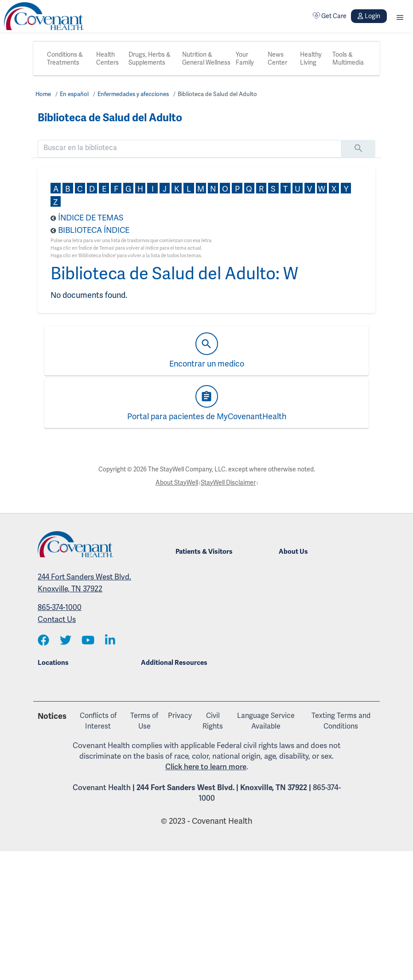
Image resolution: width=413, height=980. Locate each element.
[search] (190, 148)
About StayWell (177, 482)
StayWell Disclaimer (228, 482)
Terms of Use (144, 721)
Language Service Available (266, 721)
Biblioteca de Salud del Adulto (217, 94)
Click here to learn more (206, 767)
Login (369, 16)
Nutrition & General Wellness (206, 58)
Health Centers (107, 58)
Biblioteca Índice (94, 230)
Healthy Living (311, 58)
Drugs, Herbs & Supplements (150, 58)
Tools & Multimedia (348, 58)
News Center (277, 58)
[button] (400, 16)
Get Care (330, 16)
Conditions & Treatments (65, 58)
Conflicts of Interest (98, 721)
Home (43, 94)
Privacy (180, 716)
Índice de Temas (91, 218)
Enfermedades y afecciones (133, 94)
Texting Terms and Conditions (341, 721)
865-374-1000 (60, 607)
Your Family (245, 58)
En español (74, 94)
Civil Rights (213, 721)
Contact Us (57, 619)
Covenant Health (102, 787)
